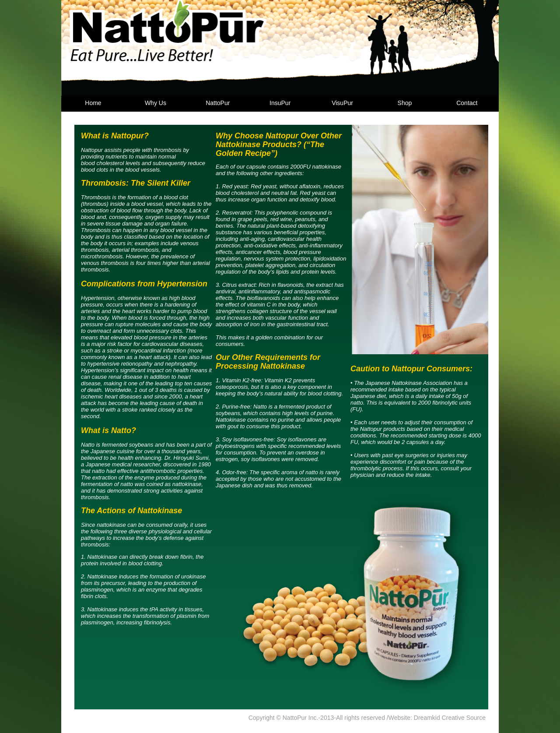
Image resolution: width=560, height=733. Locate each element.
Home (93, 103)
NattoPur (218, 103)
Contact (467, 103)
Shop (405, 103)
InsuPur (280, 103)
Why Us (156, 103)
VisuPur (342, 103)
